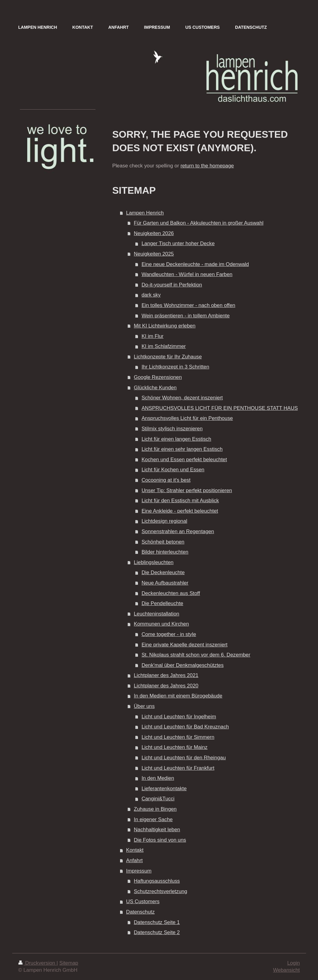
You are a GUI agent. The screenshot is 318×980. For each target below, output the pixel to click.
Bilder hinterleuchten (165, 552)
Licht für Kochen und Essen (173, 470)
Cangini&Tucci (158, 799)
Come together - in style (169, 634)
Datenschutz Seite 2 (157, 932)
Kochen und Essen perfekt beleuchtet (184, 460)
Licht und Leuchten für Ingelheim (179, 717)
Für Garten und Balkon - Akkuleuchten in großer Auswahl (199, 223)
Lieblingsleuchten (154, 562)
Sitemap (69, 963)
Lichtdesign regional (164, 521)
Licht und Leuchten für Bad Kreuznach (185, 727)
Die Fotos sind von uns (160, 840)
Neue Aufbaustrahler (165, 583)
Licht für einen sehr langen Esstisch (182, 449)
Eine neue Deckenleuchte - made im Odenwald (195, 264)
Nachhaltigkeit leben (157, 830)
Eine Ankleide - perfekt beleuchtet (180, 511)
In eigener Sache (153, 819)
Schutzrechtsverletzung (160, 891)
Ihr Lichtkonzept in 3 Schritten (175, 367)
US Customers (143, 901)
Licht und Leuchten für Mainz (174, 747)
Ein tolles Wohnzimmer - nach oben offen (188, 305)
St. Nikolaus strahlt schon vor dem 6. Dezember (196, 655)
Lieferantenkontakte (164, 789)
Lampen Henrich (145, 213)
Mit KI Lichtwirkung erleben (165, 326)
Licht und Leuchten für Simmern (178, 737)
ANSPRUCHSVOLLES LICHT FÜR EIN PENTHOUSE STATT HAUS (220, 408)
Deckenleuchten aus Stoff (171, 593)
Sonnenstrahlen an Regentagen (178, 531)
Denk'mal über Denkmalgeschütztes (182, 665)
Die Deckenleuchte (163, 572)
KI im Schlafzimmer (164, 346)
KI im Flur (152, 336)
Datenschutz (140, 912)
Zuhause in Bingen (155, 809)
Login (293, 963)
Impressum (139, 871)
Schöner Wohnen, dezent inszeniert (182, 398)
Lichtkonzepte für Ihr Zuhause (168, 357)
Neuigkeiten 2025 (154, 254)
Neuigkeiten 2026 (154, 233)
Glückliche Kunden (155, 388)
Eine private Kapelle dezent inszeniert (184, 645)
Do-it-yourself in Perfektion (172, 285)
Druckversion (37, 963)
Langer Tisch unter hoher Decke (178, 243)
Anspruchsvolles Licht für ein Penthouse (187, 418)
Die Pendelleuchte (162, 603)
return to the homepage (207, 166)
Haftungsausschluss (157, 881)
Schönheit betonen (163, 542)
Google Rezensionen (158, 377)
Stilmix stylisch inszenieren (172, 429)
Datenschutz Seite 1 (157, 922)
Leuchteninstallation (156, 614)
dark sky (151, 295)
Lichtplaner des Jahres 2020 (166, 686)
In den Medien (158, 778)
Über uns (144, 706)
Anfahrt (134, 860)
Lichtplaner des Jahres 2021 (166, 675)
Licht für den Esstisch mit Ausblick (180, 501)
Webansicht (286, 970)
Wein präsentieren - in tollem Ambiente (185, 316)
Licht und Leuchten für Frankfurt (178, 768)
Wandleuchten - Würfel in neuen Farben (187, 274)
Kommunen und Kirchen (161, 624)
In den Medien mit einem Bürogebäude (178, 696)
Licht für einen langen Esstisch (176, 439)
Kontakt (135, 850)
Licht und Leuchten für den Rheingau (183, 758)
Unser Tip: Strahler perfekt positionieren (187, 490)
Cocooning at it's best (166, 480)
